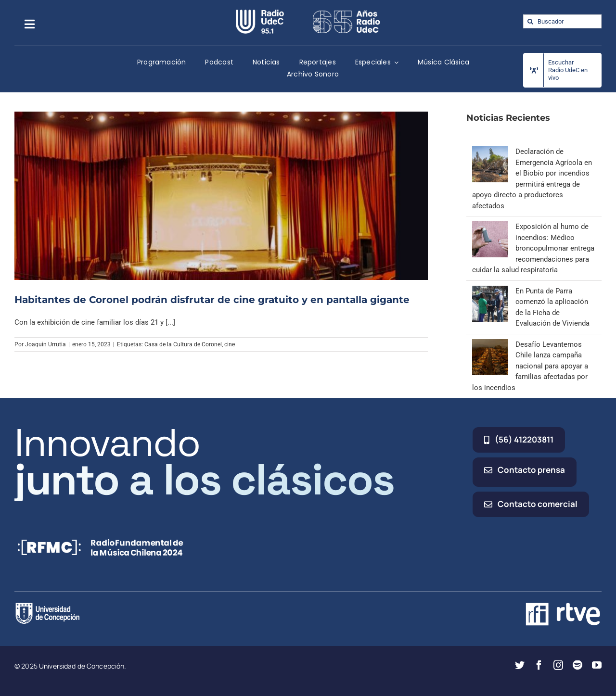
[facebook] (539, 665)
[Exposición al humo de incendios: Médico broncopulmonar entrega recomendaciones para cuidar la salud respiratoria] (490, 227)
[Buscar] (530, 21)
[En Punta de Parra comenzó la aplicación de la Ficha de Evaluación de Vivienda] (490, 291)
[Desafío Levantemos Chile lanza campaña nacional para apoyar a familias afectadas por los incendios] (490, 344)
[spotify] (577, 665)
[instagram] (558, 665)
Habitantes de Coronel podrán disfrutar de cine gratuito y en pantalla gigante (212, 300)
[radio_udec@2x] (260, 13)
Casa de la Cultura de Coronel (183, 344)
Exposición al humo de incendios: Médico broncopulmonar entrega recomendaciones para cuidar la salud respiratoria (533, 248)
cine (230, 344)
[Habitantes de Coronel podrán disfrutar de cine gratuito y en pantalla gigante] (221, 196)
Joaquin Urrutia (45, 344)
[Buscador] (562, 21)
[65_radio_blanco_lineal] (346, 13)
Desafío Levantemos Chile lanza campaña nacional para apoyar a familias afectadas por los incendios (530, 366)
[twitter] (520, 665)
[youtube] (597, 665)
